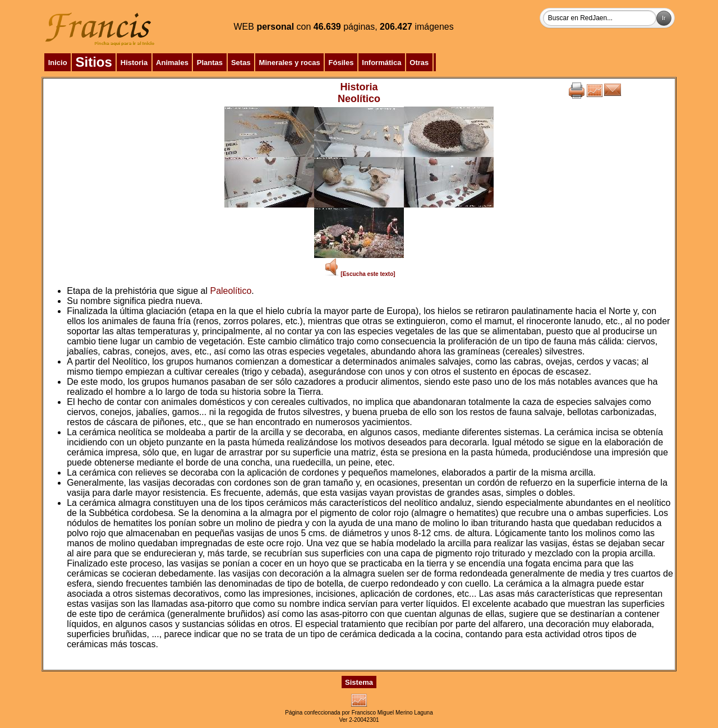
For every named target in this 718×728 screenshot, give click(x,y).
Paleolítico (231, 291)
